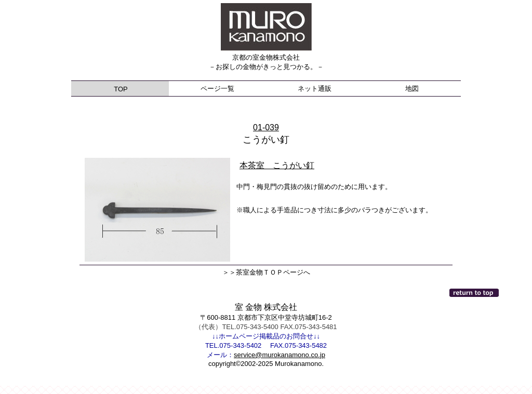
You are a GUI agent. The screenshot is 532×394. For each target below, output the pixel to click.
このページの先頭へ (475, 293)
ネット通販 (315, 89)
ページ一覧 (217, 89)
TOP (120, 89)
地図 (412, 89)
